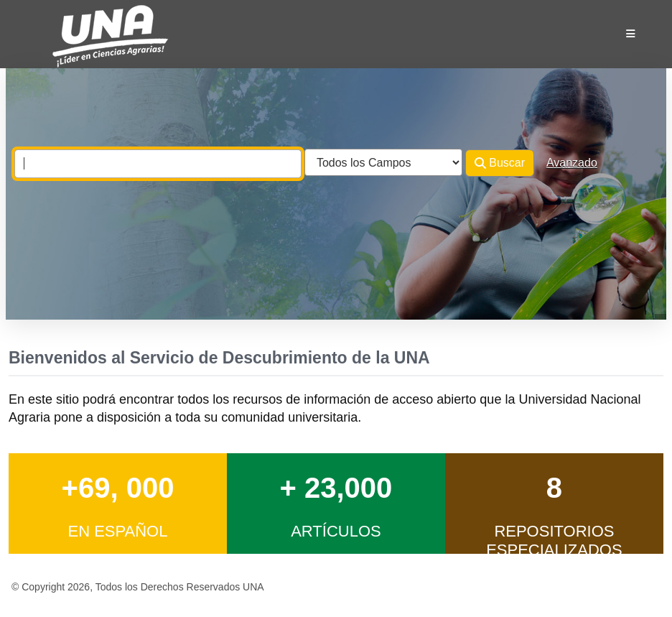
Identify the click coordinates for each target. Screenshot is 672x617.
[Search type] (383, 162)
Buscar (500, 163)
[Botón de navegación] (631, 34)
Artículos (336, 531)
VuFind (45, 24)
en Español (117, 531)
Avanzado (572, 163)
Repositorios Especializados (554, 541)
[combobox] (158, 164)
